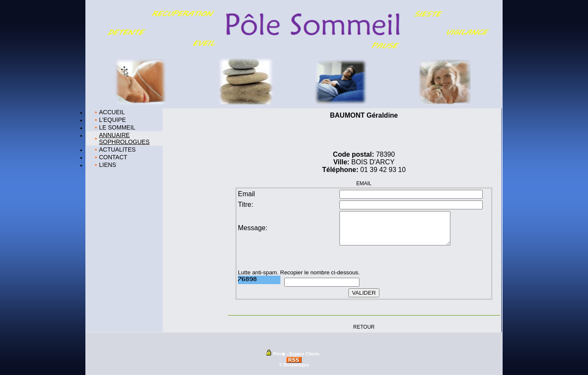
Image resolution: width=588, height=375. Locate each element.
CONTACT (113, 157)
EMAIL (364, 183)
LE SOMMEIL (117, 127)
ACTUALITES (117, 149)
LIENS (107, 165)
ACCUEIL (112, 112)
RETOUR (364, 327)
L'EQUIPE (112, 120)
